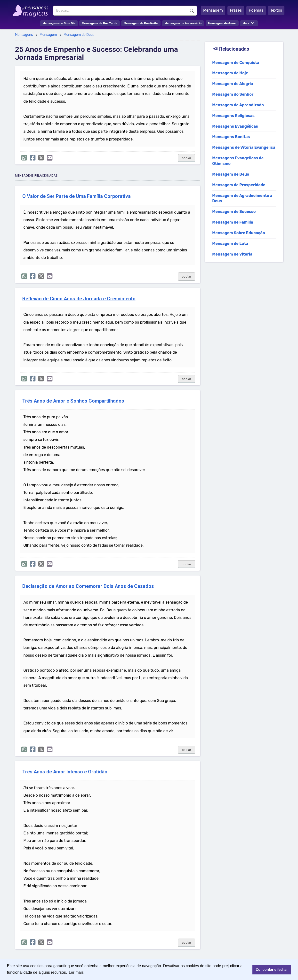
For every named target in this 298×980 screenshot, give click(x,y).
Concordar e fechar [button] (272, 970)
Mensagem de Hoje (230, 73)
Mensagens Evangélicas (235, 126)
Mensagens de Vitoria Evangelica (244, 147)
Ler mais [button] (76, 972)
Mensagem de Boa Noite (141, 23)
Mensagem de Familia (233, 222)
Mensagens (24, 35)
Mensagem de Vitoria (232, 254)
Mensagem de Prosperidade (239, 185)
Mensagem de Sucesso (234, 212)
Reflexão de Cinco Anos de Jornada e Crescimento (79, 299)
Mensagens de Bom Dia (59, 23)
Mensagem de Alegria (233, 84)
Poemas (256, 10)
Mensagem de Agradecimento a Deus (242, 198)
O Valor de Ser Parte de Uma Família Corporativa (77, 196)
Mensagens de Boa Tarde (99, 23)
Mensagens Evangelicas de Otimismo (238, 161)
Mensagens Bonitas (231, 137)
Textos (276, 10)
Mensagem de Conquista (236, 63)
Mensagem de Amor (222, 23)
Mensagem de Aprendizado (238, 105)
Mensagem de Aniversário (183, 23)
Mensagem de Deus (79, 35)
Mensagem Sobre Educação (239, 233)
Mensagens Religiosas (233, 116)
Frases (236, 10)
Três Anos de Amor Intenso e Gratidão (65, 772)
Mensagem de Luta (230, 244)
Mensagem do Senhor (233, 94)
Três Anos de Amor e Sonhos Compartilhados (73, 401)
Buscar (192, 11)
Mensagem (213, 10)
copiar (187, 158)
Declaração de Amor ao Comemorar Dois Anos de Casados (88, 586)
